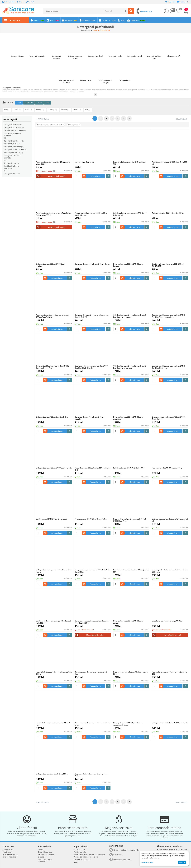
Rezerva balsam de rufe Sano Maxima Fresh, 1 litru (130, 673)
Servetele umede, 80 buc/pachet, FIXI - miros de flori (92, 469)
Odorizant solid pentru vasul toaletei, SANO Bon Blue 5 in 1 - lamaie (130, 316)
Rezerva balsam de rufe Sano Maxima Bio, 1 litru (91, 673)
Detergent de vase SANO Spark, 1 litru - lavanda (170, 723)
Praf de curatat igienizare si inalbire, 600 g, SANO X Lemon (91, 214)
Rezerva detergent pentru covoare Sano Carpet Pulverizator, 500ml (54, 214)
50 (74, 125)
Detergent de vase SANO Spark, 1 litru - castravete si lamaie (128, 724)
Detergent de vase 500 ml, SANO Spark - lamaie (92, 264)
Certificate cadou (45, 859)
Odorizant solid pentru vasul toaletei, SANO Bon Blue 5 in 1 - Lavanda (130, 367)
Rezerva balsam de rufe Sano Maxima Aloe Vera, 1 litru (54, 673)
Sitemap (41, 862)
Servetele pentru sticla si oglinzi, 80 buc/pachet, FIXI (131, 571)
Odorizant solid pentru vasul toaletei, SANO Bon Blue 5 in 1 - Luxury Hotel (168, 316)
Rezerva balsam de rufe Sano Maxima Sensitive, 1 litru (92, 724)
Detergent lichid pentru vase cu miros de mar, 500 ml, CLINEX (92, 316)
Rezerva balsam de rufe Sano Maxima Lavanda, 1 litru (169, 673)
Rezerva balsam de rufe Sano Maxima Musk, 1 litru (53, 724)
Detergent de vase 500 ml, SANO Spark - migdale (51, 265)
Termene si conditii (46, 854)
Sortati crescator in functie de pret (51, 125)
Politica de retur (80, 852)
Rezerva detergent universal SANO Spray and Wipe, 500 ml (53, 163)
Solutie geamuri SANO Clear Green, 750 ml (91, 519)
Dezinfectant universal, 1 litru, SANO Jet (167, 621)
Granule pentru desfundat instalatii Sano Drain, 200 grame (170, 571)
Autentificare (8, 850)
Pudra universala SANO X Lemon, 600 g (167, 468)
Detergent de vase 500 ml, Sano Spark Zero (168, 213)
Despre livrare (79, 850)
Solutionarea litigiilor (82, 860)
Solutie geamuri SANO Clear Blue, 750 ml (52, 519)
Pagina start (85, 30)
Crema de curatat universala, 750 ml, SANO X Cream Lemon (169, 418)
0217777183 (118, 855)
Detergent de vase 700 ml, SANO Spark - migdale (128, 622)
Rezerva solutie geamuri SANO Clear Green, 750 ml (130, 163)
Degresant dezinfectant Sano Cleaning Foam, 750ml (91, 775)
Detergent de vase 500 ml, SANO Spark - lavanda (128, 265)
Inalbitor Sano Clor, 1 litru (84, 162)
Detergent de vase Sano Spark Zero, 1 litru (52, 774)
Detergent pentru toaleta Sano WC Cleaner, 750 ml (170, 520)
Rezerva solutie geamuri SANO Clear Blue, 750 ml (169, 163)
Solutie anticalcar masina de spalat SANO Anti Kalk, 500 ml (53, 622)
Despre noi (43, 857)
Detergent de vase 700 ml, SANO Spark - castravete (128, 418)
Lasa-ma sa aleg (147, 862)
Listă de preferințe (10, 854)
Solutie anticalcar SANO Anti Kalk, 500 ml (129, 468)
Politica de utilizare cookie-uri (86, 857)
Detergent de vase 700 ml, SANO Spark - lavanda (90, 418)
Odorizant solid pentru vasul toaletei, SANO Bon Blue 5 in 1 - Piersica (91, 367)
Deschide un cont (45, 852)
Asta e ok (182, 862)
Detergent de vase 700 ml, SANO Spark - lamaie (54, 468)
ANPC (76, 862)
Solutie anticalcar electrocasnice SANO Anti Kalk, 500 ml (130, 214)
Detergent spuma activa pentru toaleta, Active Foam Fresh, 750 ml (92, 622)
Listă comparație (9, 857)
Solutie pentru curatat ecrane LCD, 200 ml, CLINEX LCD (168, 265)
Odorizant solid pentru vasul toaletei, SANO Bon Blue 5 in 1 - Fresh (53, 367)
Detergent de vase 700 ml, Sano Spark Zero (52, 417)
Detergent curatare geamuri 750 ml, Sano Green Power (54, 571)
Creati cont (7, 852)
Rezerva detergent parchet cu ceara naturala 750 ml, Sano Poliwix (53, 316)
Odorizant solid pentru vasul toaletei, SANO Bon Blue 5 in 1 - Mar (168, 367)
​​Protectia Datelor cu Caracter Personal (89, 854)
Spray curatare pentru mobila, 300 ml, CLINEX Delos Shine (92, 571)
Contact (41, 850)
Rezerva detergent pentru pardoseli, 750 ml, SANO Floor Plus (130, 520)
